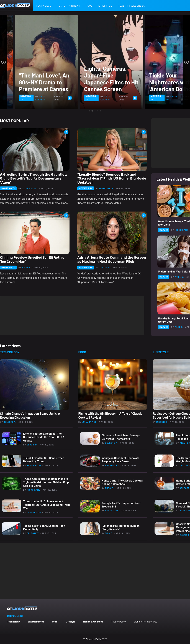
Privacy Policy (118, 622)
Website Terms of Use (146, 622)
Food (89, 6)
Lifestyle (105, 6)
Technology (44, 6)
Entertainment (69, 6)
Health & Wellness (131, 6)
